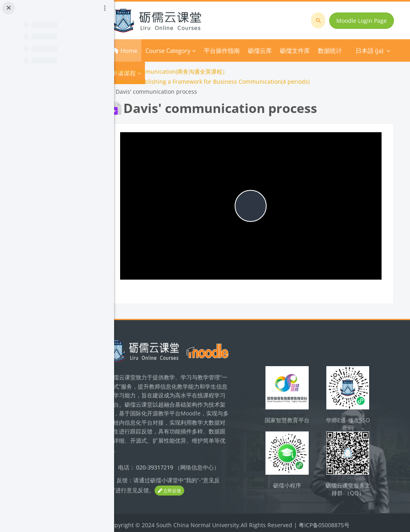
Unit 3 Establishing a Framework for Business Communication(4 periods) (234, 82)
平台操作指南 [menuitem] (243, 50)
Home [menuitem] (150, 50)
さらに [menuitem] (278, 50)
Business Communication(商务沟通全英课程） (189, 72)
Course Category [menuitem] (189, 50)
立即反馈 (196, 488)
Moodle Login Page (363, 21)
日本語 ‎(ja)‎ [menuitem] (314, 50)
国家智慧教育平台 (296, 416)
